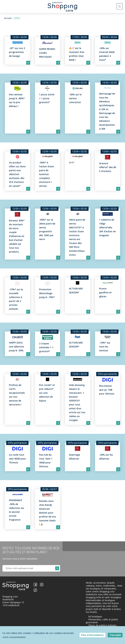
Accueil (8, 18)
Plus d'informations (92, 635)
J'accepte (115, 635)
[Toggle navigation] (120, 6)
